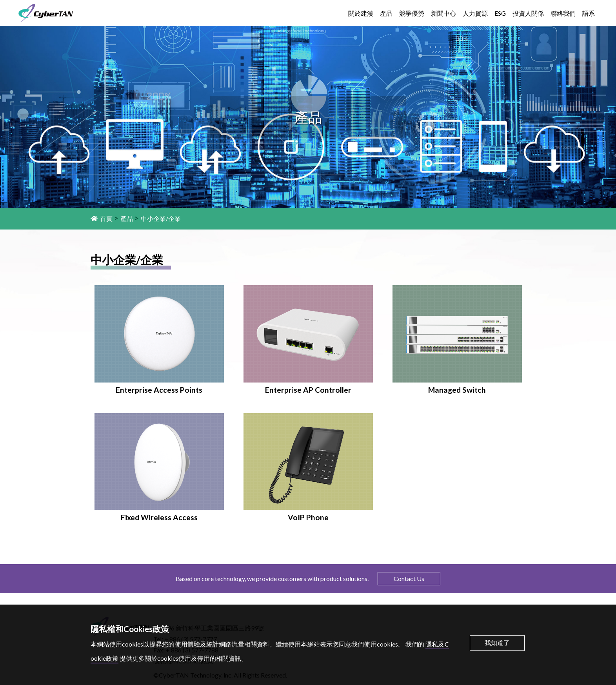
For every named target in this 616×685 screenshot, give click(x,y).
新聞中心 (443, 13)
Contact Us (409, 578)
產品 (386, 13)
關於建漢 (361, 13)
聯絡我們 (563, 13)
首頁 (102, 218)
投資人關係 (528, 13)
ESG (500, 13)
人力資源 (475, 13)
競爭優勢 (412, 13)
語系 (589, 13)
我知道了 (497, 642)
